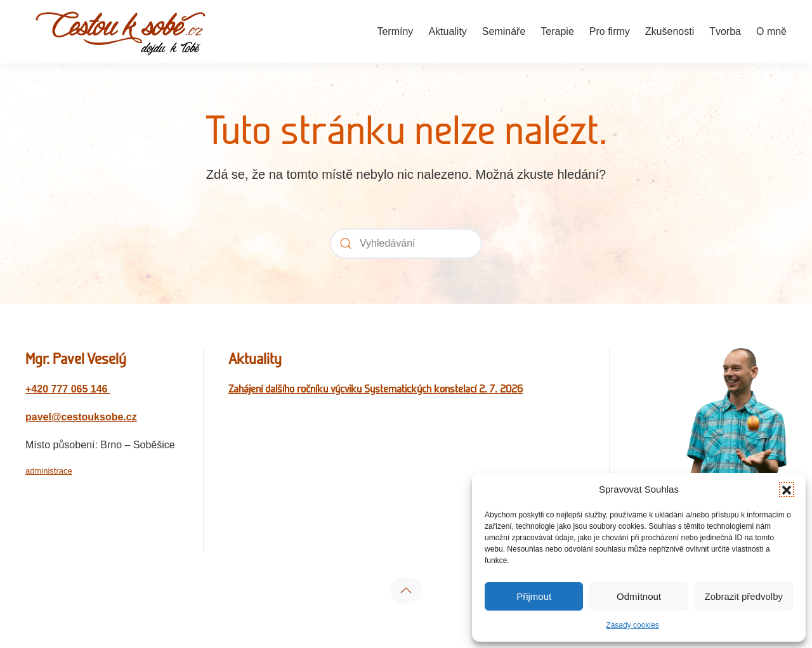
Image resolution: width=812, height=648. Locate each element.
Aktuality (447, 31)
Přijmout (534, 596)
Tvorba (725, 31)
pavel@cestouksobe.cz (81, 417)
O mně (771, 31)
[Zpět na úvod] (121, 32)
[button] (787, 489)
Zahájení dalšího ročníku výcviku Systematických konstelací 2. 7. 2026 (376, 389)
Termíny (395, 31)
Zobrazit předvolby (744, 596)
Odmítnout (639, 596)
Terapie (557, 31)
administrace (49, 471)
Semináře (504, 31)
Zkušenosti (670, 31)
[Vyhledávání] (406, 243)
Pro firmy (610, 31)
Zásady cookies (632, 625)
